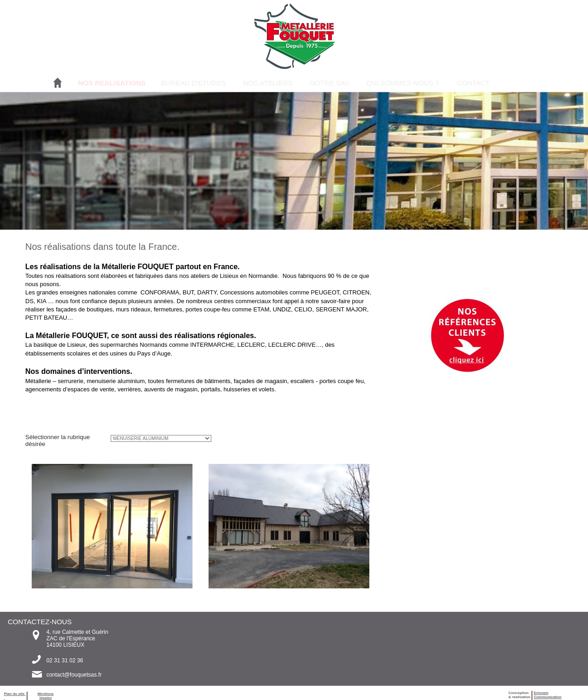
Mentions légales (46, 696)
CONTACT (473, 83)
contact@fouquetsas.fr (74, 675)
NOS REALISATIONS (112, 83)
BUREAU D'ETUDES (193, 83)
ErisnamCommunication (548, 695)
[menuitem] (112, 83)
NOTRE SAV (329, 83)
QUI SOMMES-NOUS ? (402, 83)
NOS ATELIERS (268, 83)
